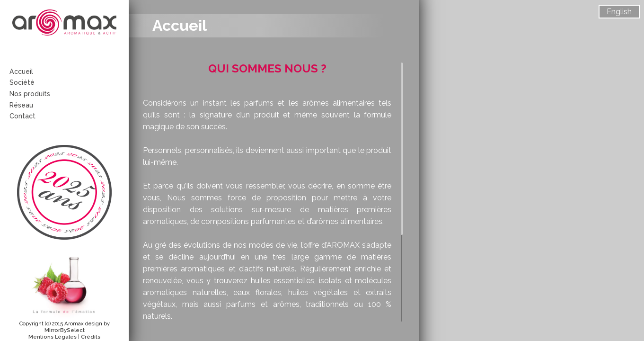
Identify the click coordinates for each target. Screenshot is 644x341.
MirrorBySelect (65, 330)
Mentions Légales (53, 337)
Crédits (91, 337)
